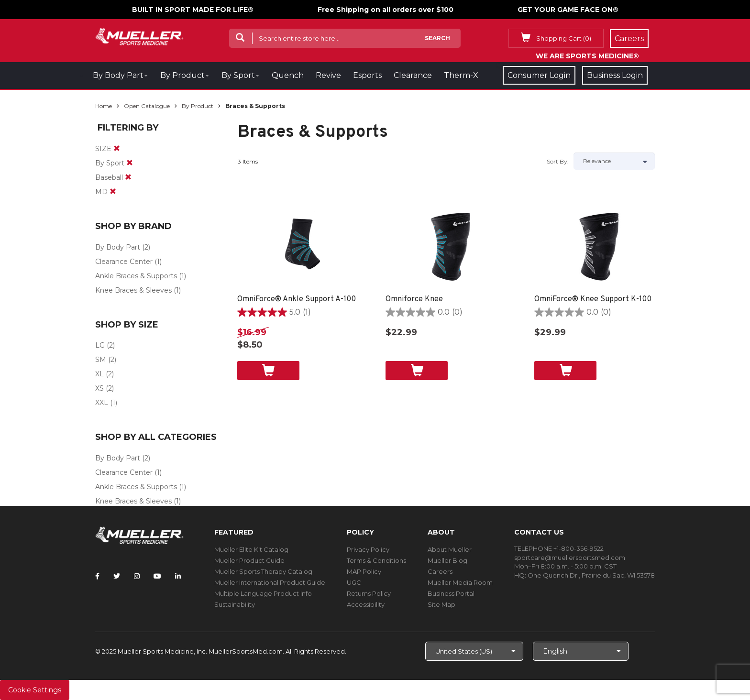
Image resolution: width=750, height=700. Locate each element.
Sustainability (235, 604)
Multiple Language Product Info (263, 593)
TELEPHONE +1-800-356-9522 (559, 548)
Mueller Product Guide (249, 560)
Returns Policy (369, 593)
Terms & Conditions (376, 560)
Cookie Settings (35, 690)
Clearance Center (124, 262)
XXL (102, 403)
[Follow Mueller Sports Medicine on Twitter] (117, 576)
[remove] (117, 149)
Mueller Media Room (460, 582)
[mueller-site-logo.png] (139, 36)
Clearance (413, 75)
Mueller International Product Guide (270, 582)
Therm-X (461, 75)
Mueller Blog (447, 560)
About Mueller (450, 549)
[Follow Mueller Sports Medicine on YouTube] (157, 576)
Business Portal (451, 593)
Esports (367, 75)
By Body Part (118, 75)
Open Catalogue (147, 106)
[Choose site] (474, 651)
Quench (288, 75)
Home (104, 106)
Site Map (441, 604)
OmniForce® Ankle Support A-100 (297, 299)
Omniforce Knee (414, 299)
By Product (182, 75)
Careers (440, 571)
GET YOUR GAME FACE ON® (568, 10)
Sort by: (558, 161)
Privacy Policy (368, 549)
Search (437, 38)
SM (101, 360)
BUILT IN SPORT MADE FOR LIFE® (193, 10)
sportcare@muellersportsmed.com (570, 558)
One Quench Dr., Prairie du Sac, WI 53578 (591, 575)
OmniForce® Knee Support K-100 (593, 299)
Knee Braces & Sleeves (133, 290)
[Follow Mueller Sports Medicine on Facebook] (97, 576)
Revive (328, 75)
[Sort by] (614, 161)
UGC (354, 582)
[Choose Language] (581, 651)
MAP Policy (364, 571)
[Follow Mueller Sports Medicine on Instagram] (137, 576)
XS (99, 388)
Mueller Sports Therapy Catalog (263, 571)
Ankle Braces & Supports (136, 276)
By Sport (238, 75)
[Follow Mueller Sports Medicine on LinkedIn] (178, 576)
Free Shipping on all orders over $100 (386, 10)
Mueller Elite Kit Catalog (251, 549)
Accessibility (366, 604)
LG (100, 345)
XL (99, 374)
